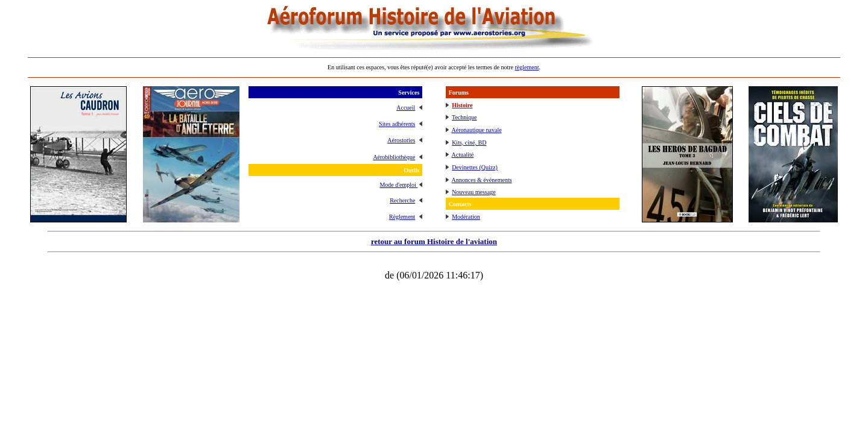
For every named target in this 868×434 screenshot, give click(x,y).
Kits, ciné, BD (469, 143)
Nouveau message (474, 192)
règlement (527, 67)
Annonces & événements (482, 180)
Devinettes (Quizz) (475, 167)
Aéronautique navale (477, 130)
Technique (464, 117)
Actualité (463, 155)
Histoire (462, 105)
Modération (466, 217)
